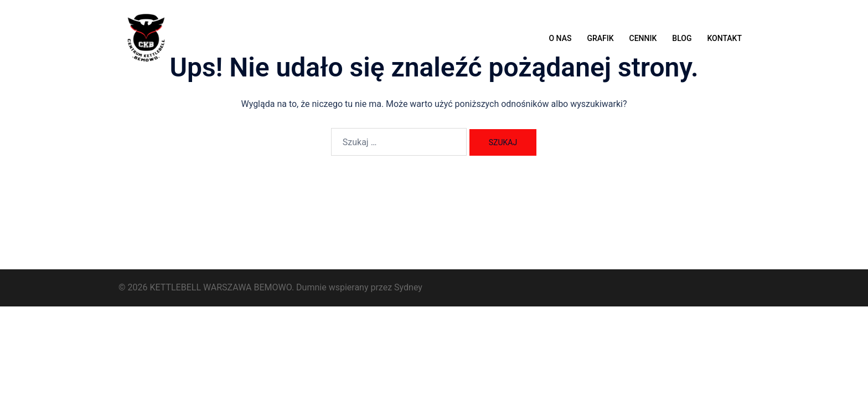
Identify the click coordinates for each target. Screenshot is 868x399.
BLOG (682, 38)
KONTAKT (724, 38)
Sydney (408, 287)
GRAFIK (600, 38)
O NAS (560, 38)
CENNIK (643, 38)
